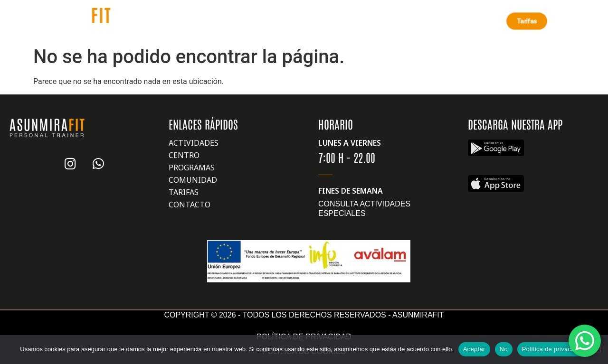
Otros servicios (352, 21)
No (504, 349)
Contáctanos (427, 21)
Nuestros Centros (226, 21)
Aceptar (474, 349)
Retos (292, 21)
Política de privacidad (553, 349)
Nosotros (149, 21)
